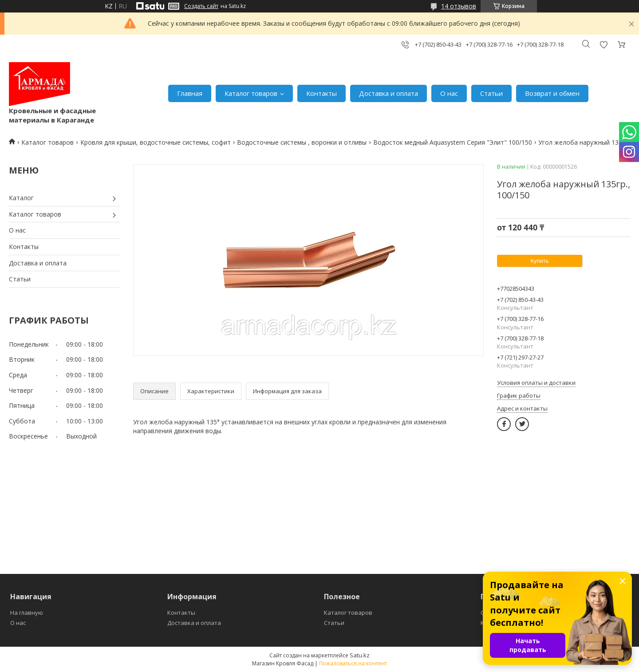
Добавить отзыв (603, 45)
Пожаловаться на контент (353, 663)
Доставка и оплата (389, 93)
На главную (27, 613)
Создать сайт (201, 6)
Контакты (321, 93)
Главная (190, 93)
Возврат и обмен (552, 93)
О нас (449, 93)
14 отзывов (459, 6)
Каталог (21, 198)
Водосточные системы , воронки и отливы (302, 142)
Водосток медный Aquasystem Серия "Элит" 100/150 (453, 142)
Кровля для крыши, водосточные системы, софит (156, 142)
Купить (539, 261)
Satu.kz (360, 655)
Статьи (491, 93)
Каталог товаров (251, 93)
